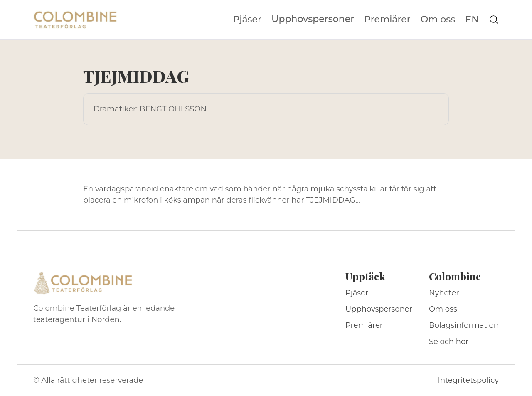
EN (472, 20)
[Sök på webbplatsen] (494, 20)
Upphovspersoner (313, 19)
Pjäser (248, 20)
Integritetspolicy (468, 380)
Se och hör (449, 342)
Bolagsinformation (464, 325)
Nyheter (444, 293)
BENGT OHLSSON (173, 109)
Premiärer (387, 20)
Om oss (438, 20)
